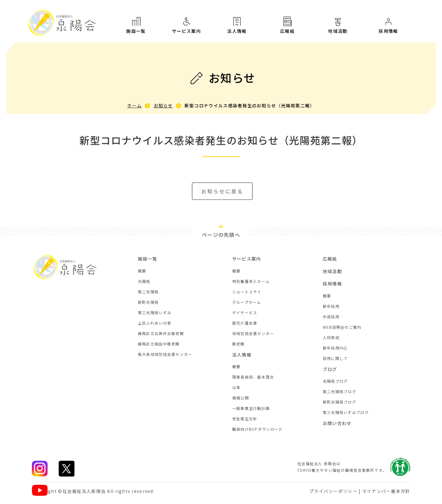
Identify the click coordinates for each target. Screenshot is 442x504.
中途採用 (331, 317)
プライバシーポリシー (333, 491)
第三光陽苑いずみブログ (346, 412)
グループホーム (247, 302)
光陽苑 (144, 281)
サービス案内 (186, 25)
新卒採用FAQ (335, 348)
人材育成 (331, 337)
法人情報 (237, 25)
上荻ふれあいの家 (155, 323)
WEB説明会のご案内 (342, 327)
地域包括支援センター (253, 333)
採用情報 (388, 30)
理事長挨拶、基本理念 (253, 377)
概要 (142, 271)
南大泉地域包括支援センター (165, 354)
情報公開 (241, 398)
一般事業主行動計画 (251, 408)
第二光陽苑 (148, 292)
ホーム (134, 105)
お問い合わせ (337, 423)
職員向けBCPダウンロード (258, 429)
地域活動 (338, 27)
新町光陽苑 (148, 302)
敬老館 (239, 344)
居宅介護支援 (245, 323)
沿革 (236, 387)
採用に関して (335, 358)
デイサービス (245, 312)
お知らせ (163, 105)
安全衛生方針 (245, 419)
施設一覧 (136, 25)
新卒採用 (331, 306)
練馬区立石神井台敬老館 (161, 333)
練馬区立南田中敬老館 (159, 344)
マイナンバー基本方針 (386, 491)
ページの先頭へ (221, 235)
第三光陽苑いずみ (155, 312)
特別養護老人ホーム (251, 281)
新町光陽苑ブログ (339, 402)
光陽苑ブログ (335, 381)
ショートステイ (247, 292)
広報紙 (287, 26)
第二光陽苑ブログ (339, 391)
